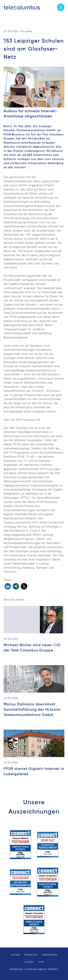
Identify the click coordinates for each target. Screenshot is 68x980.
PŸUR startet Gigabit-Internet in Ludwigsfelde (34, 772)
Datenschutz (50, 955)
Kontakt (15, 955)
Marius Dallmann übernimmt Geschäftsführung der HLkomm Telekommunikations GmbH (32, 710)
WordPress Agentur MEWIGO (41, 969)
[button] (8, 586)
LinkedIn (29, 962)
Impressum (31, 955)
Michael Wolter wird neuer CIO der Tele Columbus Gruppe (32, 648)
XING (41, 962)
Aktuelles (26, 31)
